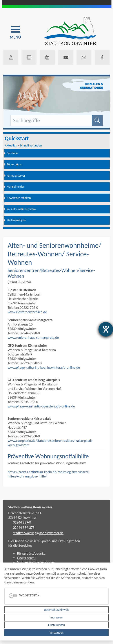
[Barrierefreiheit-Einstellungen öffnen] (106, 329)
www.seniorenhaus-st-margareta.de (33, 338)
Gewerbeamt (26, 558)
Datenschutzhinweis (56, 610)
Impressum (56, 617)
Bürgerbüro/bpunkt (31, 553)
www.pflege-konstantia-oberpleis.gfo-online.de (41, 406)
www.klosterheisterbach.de (27, 312)
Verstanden (56, 633)
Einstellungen (56, 625)
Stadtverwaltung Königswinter (30, 507)
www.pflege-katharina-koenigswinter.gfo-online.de (44, 367)
